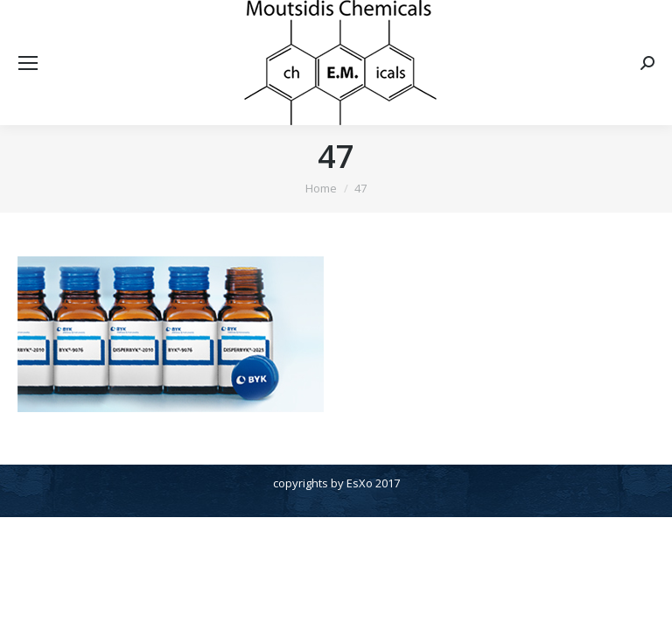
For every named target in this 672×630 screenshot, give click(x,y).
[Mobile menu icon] (28, 63)
